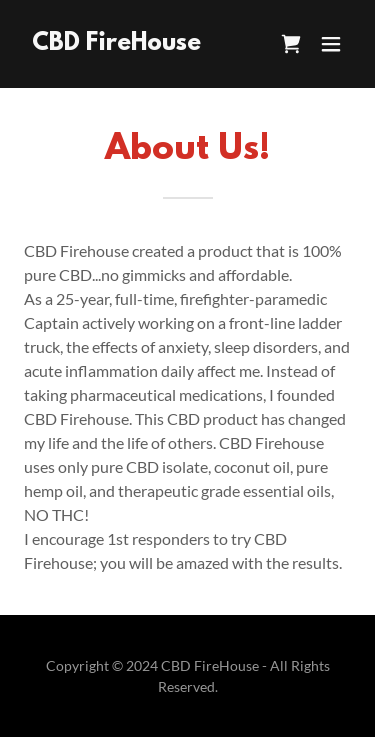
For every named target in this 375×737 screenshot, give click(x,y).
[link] (116, 43)
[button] (331, 44)
